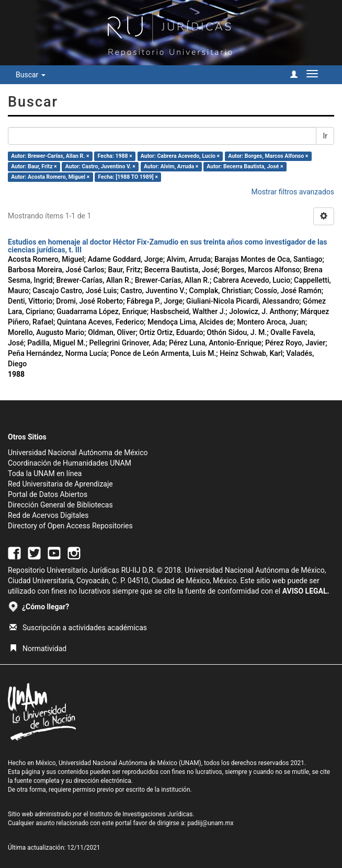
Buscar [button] (31, 75)
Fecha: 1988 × (115, 156)
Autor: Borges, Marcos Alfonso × (268, 156)
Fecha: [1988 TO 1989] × (128, 177)
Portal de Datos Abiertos (48, 494)
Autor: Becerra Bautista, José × (245, 166)
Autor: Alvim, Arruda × (171, 166)
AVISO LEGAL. (306, 591)
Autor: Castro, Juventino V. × (100, 166)
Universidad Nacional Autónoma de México (78, 453)
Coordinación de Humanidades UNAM (70, 463)
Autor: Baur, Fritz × (34, 166)
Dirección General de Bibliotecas (60, 505)
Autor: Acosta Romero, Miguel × (50, 177)
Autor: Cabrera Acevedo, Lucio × (180, 156)
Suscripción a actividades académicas (78, 628)
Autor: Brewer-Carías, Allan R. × (50, 156)
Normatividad (38, 649)
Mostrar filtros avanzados (293, 192)
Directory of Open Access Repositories (70, 526)
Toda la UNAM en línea (45, 473)
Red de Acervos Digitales (48, 515)
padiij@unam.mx (210, 823)
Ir (325, 136)
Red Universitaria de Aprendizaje (60, 484)
